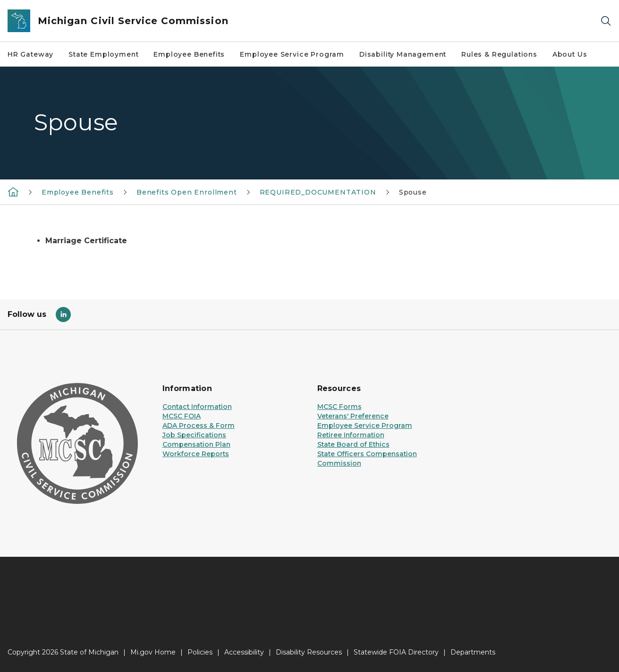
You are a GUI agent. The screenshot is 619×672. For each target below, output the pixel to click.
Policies (200, 652)
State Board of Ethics (353, 444)
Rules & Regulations (499, 54)
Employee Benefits (189, 54)
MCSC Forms (339, 407)
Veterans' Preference (353, 416)
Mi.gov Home (153, 652)
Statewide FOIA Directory (396, 652)
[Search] (606, 21)
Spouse (413, 192)
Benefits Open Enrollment (187, 192)
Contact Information (197, 407)
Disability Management (403, 54)
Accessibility (244, 652)
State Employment (103, 54)
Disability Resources (309, 652)
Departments (473, 652)
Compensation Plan (196, 444)
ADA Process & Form (199, 425)
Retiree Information (351, 435)
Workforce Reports (196, 454)
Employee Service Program (292, 54)
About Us (570, 54)
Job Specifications (194, 435)
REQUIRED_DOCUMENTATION (318, 192)
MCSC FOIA (182, 416)
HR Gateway (30, 54)
